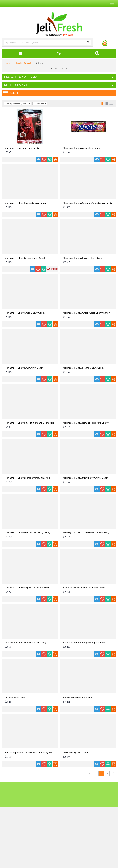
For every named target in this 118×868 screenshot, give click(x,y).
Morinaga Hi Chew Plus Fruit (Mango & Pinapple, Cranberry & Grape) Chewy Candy (29, 424)
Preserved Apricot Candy (76, 752)
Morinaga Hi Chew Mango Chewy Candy (83, 368)
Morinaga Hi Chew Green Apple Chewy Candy (86, 313)
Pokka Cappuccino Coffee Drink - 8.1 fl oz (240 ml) (28, 754)
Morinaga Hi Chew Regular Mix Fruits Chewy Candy (86, 424)
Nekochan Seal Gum (15, 697)
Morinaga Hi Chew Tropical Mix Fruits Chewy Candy (86, 534)
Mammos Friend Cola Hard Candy (22, 148)
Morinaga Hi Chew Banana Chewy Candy (25, 203)
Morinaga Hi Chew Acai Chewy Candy (82, 148)
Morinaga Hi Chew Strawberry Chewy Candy (86, 478)
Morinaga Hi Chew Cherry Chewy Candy (25, 258)
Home (8, 63)
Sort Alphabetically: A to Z (18, 104)
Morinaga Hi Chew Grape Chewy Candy (25, 313)
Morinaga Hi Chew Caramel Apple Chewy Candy (87, 203)
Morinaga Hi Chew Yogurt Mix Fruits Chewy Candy (27, 589)
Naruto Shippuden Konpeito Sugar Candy (25, 643)
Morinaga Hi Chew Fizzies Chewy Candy (83, 258)
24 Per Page (40, 104)
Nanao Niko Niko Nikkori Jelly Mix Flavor (84, 588)
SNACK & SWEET (25, 63)
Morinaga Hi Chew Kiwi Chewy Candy (24, 368)
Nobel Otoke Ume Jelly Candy (78, 697)
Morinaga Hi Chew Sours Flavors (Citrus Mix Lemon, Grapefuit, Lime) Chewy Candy (27, 479)
